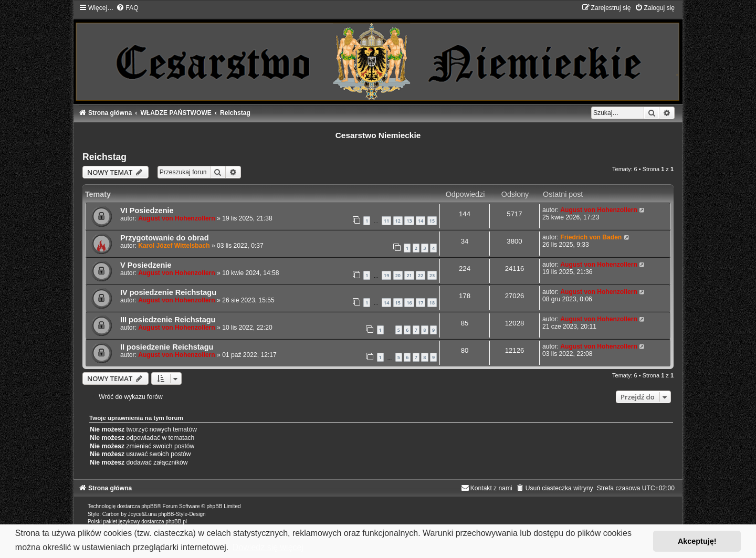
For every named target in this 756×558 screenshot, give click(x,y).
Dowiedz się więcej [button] (268, 547)
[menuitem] (127, 8)
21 (409, 275)
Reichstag (104, 157)
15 (432, 221)
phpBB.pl (176, 522)
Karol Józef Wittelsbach (174, 246)
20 (398, 275)
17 (421, 303)
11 (386, 221)
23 (432, 275)
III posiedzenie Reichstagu (168, 320)
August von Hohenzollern (176, 218)
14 (421, 221)
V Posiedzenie (146, 265)
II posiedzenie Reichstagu (167, 347)
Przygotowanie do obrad (165, 238)
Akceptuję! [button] (697, 541)
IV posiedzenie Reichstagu (168, 292)
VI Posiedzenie (147, 210)
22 (421, 275)
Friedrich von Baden (591, 237)
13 (409, 221)
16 (409, 303)
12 (398, 221)
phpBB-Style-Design (182, 514)
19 (386, 275)
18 (432, 303)
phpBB (149, 506)
